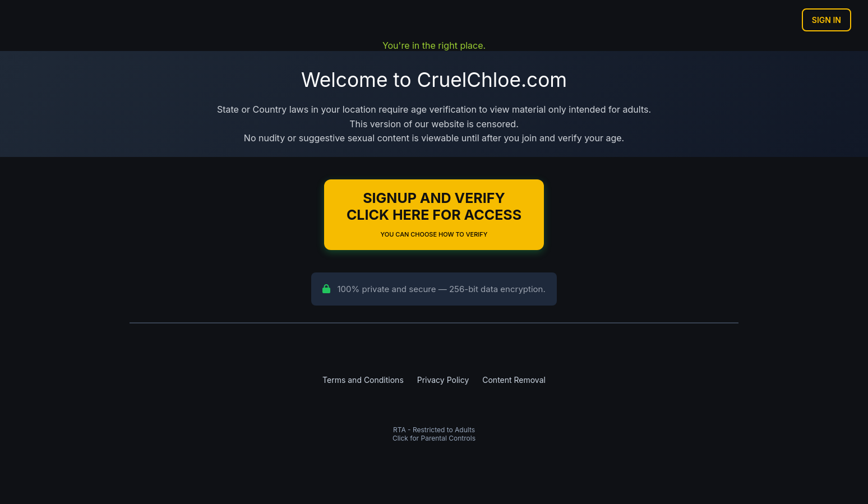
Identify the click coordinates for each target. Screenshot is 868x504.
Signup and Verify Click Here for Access (434, 214)
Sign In (827, 20)
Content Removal (514, 380)
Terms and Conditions (363, 380)
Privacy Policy (443, 380)
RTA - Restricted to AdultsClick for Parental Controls (434, 434)
